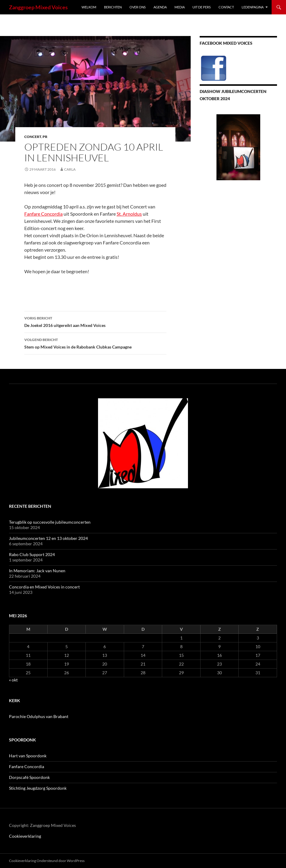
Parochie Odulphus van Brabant (39, 716)
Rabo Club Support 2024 (32, 554)
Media (180, 7)
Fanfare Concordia (43, 214)
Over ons (138, 7)
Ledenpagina (253, 7)
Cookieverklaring (25, 836)
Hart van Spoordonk (28, 756)
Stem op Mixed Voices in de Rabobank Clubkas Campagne (95, 343)
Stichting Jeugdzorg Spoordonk (38, 788)
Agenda (160, 7)
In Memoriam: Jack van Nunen (37, 571)
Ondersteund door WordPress (61, 861)
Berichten (113, 7)
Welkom (89, 7)
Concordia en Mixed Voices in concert (44, 587)
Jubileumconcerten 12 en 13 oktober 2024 (48, 538)
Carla (70, 169)
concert (33, 137)
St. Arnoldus (129, 214)
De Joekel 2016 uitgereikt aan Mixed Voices (95, 321)
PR (45, 137)
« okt (13, 680)
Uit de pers (202, 7)
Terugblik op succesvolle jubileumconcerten (50, 522)
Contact (226, 7)
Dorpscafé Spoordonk (29, 777)
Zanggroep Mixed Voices (38, 7)
